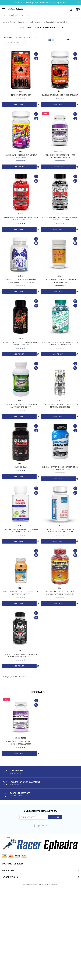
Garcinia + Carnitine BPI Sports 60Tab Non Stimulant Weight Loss (60, 468)
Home (5, 22)
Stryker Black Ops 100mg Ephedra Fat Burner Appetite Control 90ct (21, 655)
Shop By (21, 22)
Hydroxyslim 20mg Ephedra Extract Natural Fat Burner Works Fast (60, 593)
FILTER (68, 40)
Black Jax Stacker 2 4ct (21, 95)
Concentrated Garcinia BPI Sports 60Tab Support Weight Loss (21, 593)
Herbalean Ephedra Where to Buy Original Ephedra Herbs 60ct (60, 281)
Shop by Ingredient (35, 22)
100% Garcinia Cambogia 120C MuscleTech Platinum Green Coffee (60, 406)
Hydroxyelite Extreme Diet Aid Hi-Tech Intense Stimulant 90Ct (60, 156)
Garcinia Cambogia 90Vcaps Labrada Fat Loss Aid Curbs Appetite (21, 531)
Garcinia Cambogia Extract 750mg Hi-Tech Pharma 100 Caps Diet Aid (60, 343)
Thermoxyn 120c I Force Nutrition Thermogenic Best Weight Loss (60, 531)
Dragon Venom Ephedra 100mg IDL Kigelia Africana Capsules (21, 343)
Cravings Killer (21, 467)
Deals (12, 22)
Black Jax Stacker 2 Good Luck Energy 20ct (60, 95)
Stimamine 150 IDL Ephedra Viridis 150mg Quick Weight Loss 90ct (21, 219)
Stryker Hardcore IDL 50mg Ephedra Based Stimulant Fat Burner (60, 219)
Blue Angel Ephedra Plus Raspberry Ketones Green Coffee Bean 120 (21, 281)
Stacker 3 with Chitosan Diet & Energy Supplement (21, 156)
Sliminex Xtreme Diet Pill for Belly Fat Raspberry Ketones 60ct (21, 406)
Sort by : (8, 37)
